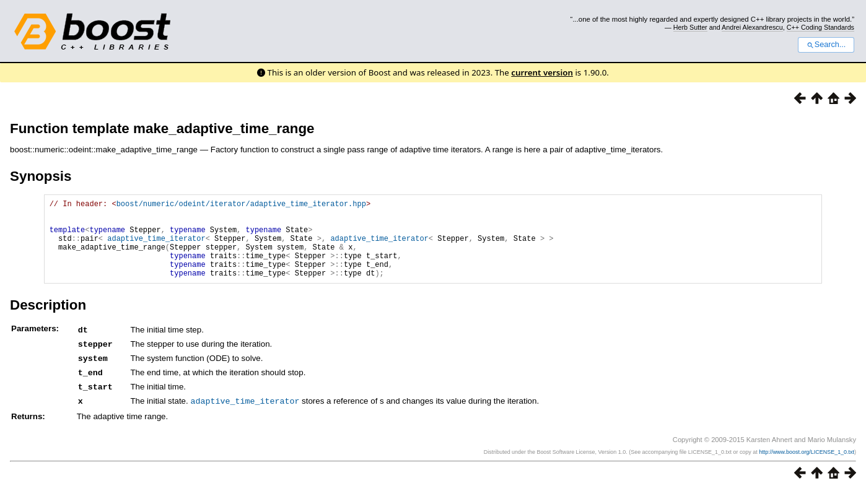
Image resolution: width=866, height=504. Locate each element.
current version (542, 72)
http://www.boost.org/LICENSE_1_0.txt (807, 465)
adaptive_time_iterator (156, 247)
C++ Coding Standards (820, 27)
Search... (826, 45)
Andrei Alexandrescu (752, 27)
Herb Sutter (690, 27)
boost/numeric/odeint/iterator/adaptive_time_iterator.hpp (241, 205)
